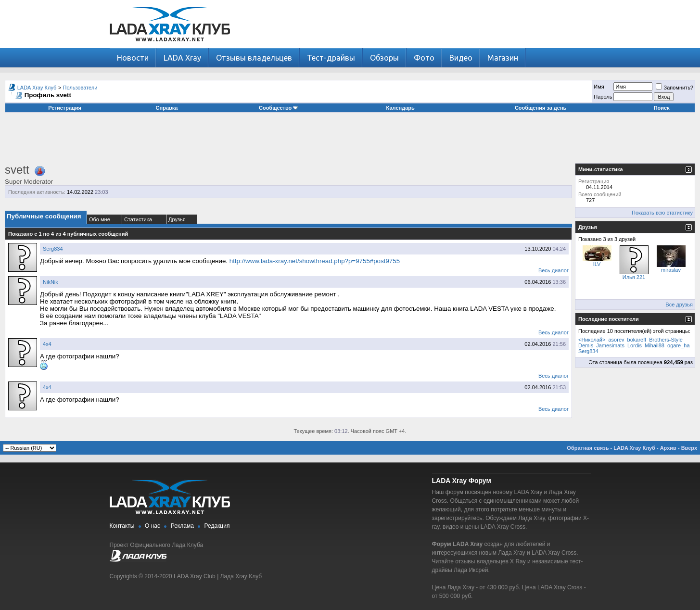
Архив (668, 448)
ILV (597, 264)
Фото (424, 58)
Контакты (122, 526)
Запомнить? (675, 88)
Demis (586, 345)
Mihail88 (655, 345)
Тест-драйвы (331, 58)
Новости (133, 58)
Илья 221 (634, 277)
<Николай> (592, 340)
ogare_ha (679, 345)
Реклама (182, 526)
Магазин (503, 58)
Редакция (217, 526)
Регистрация (65, 108)
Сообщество (279, 108)
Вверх (689, 448)
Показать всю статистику (662, 213)
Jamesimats (610, 345)
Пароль (603, 97)
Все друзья (679, 305)
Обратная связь (588, 448)
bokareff (637, 340)
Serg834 (53, 249)
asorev (617, 340)
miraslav (671, 270)
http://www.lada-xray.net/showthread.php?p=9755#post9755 (315, 261)
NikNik (51, 282)
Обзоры (384, 58)
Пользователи (80, 88)
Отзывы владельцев (254, 58)
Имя (599, 87)
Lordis (635, 345)
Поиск (662, 108)
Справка (167, 108)
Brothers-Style (666, 340)
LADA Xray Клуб (37, 88)
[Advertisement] (350, 141)
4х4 (47, 344)
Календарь (401, 108)
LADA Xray (182, 58)
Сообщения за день (541, 108)
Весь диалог (554, 270)
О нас (153, 526)
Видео (461, 58)
